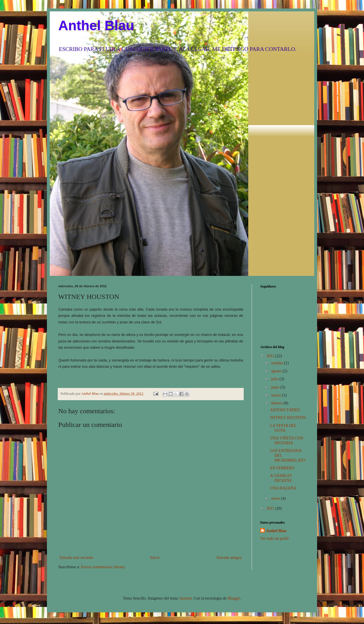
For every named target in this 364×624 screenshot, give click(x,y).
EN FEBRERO (282, 468)
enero (276, 498)
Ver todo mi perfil (274, 539)
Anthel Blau (96, 25)
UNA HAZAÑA (283, 488)
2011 (271, 508)
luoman (186, 598)
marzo (276, 395)
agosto (277, 371)
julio (275, 379)
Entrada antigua (229, 558)
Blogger (234, 598)
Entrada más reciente (76, 558)
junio (276, 387)
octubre (277, 363)
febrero (277, 403)
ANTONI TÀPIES (285, 410)
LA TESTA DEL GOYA (283, 428)
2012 (271, 356)
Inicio (155, 558)
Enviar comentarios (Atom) (103, 567)
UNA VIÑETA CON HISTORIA (287, 441)
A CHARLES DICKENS (281, 478)
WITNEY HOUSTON (288, 418)
